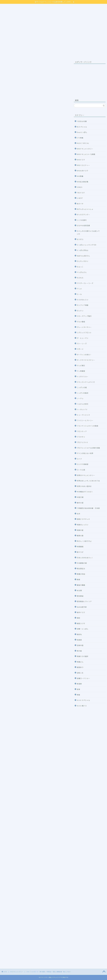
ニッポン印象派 (83, 393)
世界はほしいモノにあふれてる (88, 481)
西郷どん (80, 662)
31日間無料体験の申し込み (35, 539)
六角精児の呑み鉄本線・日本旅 (88, 508)
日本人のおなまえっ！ (85, 558)
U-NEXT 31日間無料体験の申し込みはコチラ (35, 224)
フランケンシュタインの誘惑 (88, 426)
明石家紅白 (81, 569)
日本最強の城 (82, 563)
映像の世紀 (81, 574)
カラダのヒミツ (83, 300)
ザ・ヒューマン (83, 338)
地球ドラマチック (83, 519)
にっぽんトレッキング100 (87, 245)
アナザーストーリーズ (85, 283)
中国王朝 (80, 497)
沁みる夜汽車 (82, 607)
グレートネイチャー (84, 327)
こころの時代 (82, 220)
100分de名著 (82, 121)
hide (39, 243)
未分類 (79, 590)
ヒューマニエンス (83, 415)
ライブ (79, 459)
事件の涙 (80, 503)
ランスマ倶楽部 (83, 464)
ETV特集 (80, 138)
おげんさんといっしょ (85, 209)
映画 (79, 580)
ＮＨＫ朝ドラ (82, 706)
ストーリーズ (82, 344)
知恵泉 (79, 640)
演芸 (79, 618)
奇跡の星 (80, 530)
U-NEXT (80, 198)
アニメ (79, 289)
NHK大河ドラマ (83, 171)
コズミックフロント (84, 333)
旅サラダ (80, 552)
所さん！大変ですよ (84, 541)
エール (79, 294)
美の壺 (79, 651)
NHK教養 (80, 176)
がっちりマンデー (83, 215)
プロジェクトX (82, 442)
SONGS (80, 187)
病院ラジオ (81, 623)
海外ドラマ (81, 612)
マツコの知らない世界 (85, 453)
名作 (79, 514)
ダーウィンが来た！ (84, 355)
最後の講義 (81, 585)
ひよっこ (80, 267)
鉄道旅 (79, 684)
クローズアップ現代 (84, 316)
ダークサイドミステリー (86, 360)
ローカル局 (81, 470)
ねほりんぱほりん (83, 256)
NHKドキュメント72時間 (86, 154)
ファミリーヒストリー (85, 420)
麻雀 (79, 695)
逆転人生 (80, 673)
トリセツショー (83, 377)
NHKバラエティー (83, 165)
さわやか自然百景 (83, 226)
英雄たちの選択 (83, 656)
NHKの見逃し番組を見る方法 (35, 565)
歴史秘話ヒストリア (84, 601)
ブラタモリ (81, 437)
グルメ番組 (81, 322)
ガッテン (80, 311)
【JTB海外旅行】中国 (35, 866)
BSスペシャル (82, 127)
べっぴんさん (82, 272)
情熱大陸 (80, 536)
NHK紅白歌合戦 (83, 182)
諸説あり (80, 667)
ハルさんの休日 (83, 404)
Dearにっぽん (82, 132)
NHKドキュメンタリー (8, 63)
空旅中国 (80, 645)
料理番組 (80, 547)
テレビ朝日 (81, 366)
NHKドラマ (81, 160)
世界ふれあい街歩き (84, 486)
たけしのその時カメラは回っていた (88, 232)
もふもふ (80, 278)
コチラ (31, 158)
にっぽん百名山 (83, 250)
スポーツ (80, 349)
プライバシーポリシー (11, 7)
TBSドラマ (81, 193)
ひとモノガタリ (83, 261)
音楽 (79, 689)
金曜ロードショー (83, 678)
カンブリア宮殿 (83, 305)
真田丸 (79, 634)
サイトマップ (8, 5)
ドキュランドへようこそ (86, 382)
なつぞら (80, 239)
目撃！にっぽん (83, 629)
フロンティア (82, 431)
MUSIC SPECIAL (83, 143)
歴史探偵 (80, 596)
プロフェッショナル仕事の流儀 (88, 448)
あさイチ (80, 204)
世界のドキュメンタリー (86, 475)
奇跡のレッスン (83, 525)
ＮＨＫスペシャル (83, 700)
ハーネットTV (82, 409)
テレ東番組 (81, 371)
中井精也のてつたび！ (85, 492)
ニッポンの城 (82, 387)
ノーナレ (80, 398)
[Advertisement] (90, 79)
